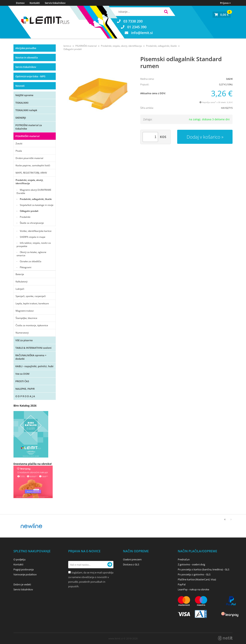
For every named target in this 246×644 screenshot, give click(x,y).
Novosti (20, 86)
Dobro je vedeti (22, 584)
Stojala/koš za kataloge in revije (37, 205)
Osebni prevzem (132, 559)
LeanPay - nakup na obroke (193, 589)
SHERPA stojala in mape (33, 237)
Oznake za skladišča (31, 261)
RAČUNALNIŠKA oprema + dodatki (31, 357)
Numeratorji (22, 333)
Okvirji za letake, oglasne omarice (31, 254)
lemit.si (67, 46)
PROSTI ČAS (22, 381)
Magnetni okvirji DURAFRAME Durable (34, 191)
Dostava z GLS (131, 564)
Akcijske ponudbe (26, 48)
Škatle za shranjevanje (32, 223)
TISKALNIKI (22, 103)
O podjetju (20, 559)
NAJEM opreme (24, 95)
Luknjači (20, 289)
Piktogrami (26, 267)
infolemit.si (142, 33)
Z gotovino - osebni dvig (191, 564)
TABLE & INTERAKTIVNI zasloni (33, 348)
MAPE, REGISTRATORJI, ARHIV (31, 173)
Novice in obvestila (27, 57)
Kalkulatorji (22, 282)
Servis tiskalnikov (55, 3)
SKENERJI (21, 118)
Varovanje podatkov (25, 574)
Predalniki (25, 217)
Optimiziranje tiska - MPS (30, 76)
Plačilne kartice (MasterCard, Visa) (197, 579)
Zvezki (19, 144)
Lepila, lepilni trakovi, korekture (32, 303)
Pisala (19, 151)
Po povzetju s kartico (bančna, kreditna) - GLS (204, 569)
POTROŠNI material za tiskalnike (29, 127)
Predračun (184, 559)
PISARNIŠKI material (27, 136)
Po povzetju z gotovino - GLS (194, 574)
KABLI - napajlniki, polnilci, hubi (34, 366)
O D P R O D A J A (25, 396)
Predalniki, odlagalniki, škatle (36, 199)
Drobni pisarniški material (29, 158)
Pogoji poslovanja (24, 569)
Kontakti (35, 3)
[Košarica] (222, 15)
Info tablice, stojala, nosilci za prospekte (34, 245)
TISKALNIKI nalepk (26, 110)
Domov (20, 3)
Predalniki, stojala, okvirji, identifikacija (29, 182)
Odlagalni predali (29, 211)
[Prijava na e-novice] (110, 565)
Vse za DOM (22, 374)
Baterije (20, 274)
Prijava (225, 3)
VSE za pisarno (24, 340)
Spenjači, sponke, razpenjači (31, 296)
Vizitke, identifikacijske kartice (36, 231)
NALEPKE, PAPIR (25, 389)
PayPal (182, 584)
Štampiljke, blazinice (26, 318)
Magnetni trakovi (25, 311)
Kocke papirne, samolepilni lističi (33, 165)
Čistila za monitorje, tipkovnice (32, 325)
